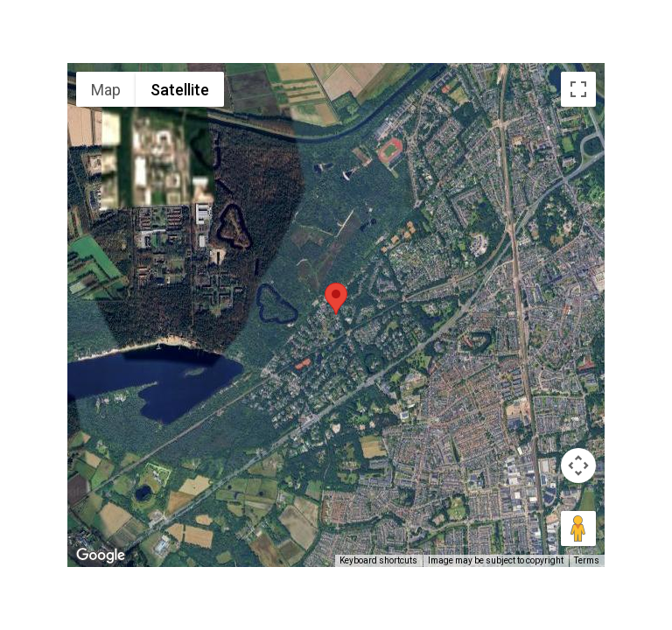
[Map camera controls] (578, 465)
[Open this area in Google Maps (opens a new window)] (101, 556)
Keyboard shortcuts (378, 560)
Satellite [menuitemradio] (180, 90)
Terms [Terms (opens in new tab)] (587, 560)
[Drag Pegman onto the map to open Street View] (578, 528)
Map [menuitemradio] (106, 90)
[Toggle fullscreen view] (578, 89)
